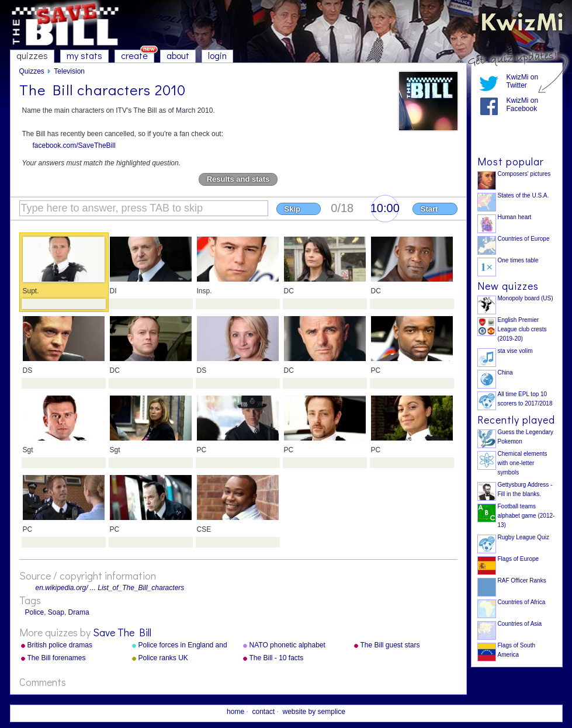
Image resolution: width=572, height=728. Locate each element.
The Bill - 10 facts (277, 658)
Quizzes (32, 71)
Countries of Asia (520, 624)
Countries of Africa (522, 602)
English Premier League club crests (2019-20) (522, 329)
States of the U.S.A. (524, 195)
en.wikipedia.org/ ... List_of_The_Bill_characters (110, 588)
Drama (79, 612)
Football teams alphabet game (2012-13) (526, 516)
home (235, 712)
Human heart (515, 217)
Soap (56, 612)
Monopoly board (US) (526, 298)
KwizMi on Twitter (523, 81)
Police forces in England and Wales (183, 646)
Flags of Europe (519, 559)
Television (69, 71)
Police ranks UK (163, 658)
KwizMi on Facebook (523, 105)
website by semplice (314, 712)
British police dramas (60, 645)
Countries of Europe (524, 239)
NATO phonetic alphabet (287, 645)
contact (263, 712)
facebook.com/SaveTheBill (74, 145)
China (505, 372)
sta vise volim (515, 351)
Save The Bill (122, 632)
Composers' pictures (524, 174)
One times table (518, 260)
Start (429, 209)
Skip (292, 209)
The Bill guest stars (390, 645)
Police (35, 612)
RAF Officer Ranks (522, 580)
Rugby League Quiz (524, 537)
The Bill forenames (57, 658)
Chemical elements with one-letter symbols (523, 463)
